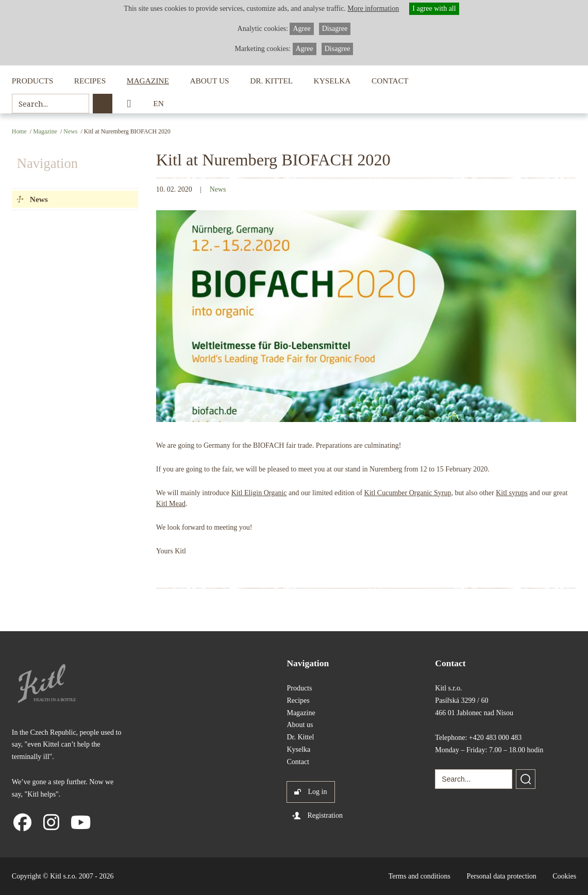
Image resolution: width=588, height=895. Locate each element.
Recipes (90, 81)
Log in (317, 792)
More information (373, 9)
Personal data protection (501, 876)
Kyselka (332, 81)
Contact (390, 81)
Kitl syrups (512, 493)
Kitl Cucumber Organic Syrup (408, 493)
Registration (325, 815)
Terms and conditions (419, 876)
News (70, 131)
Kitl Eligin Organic (259, 493)
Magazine (148, 81)
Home (19, 131)
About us (209, 81)
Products (32, 81)
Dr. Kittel (271, 81)
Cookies (564, 876)
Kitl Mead (171, 504)
